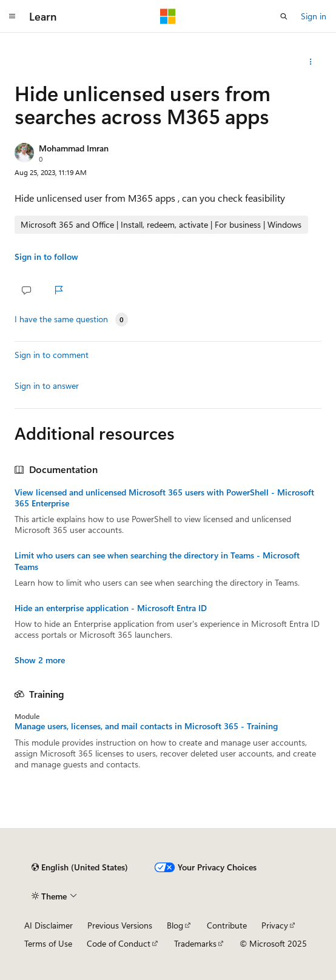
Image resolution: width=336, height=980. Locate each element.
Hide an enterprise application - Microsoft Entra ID (111, 608)
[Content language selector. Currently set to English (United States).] (80, 867)
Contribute (227, 925)
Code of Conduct (119, 943)
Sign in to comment (52, 355)
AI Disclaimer (49, 925)
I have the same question (61, 319)
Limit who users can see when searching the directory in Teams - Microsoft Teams (157, 561)
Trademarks (195, 943)
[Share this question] (311, 62)
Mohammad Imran (74, 148)
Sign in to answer (47, 386)
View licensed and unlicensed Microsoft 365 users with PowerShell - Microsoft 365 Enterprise (164, 498)
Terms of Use (48, 943)
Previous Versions (120, 925)
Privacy (275, 925)
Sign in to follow (46, 257)
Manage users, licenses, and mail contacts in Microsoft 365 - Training (146, 726)
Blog (175, 925)
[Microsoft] (168, 16)
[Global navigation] (12, 16)
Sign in (314, 16)
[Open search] (284, 16)
